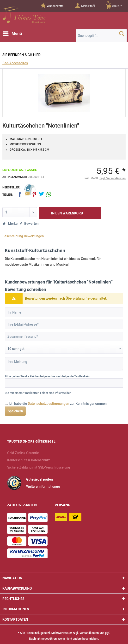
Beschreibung (13, 236)
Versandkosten (89, 633)
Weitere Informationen (43, 487)
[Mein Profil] (88, 6)
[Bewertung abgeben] (64, 349)
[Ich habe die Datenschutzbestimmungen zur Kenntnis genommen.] (6, 403)
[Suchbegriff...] (101, 36)
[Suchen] (122, 34)
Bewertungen (34, 236)
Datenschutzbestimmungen (49, 404)
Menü (12, 33)
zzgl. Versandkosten (113, 178)
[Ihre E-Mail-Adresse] (64, 324)
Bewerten (29, 224)
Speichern (15, 411)
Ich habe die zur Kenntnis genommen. (58, 404)
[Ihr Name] (64, 312)
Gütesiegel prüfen (40, 479)
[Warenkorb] (117, 6)
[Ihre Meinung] (64, 364)
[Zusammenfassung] (64, 336)
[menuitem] (56, 6)
